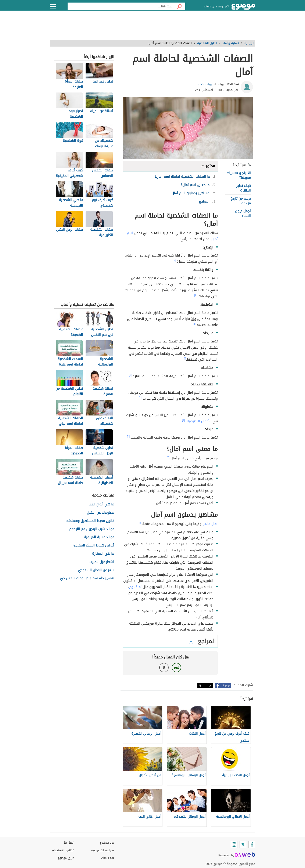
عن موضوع (107, 843)
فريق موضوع (66, 858)
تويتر (210, 685)
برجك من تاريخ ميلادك (241, 201)
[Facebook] (252, 845)
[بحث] (179, 6)
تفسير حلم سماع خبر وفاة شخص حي (87, 578)
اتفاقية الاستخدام (63, 850)
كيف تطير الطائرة (244, 188)
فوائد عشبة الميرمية (99, 537)
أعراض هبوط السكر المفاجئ (93, 546)
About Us (107, 858)
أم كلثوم (135, 587)
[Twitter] (243, 845)
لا (164, 667)
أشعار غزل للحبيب (102, 562)
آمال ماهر (211, 524)
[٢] (130, 375)
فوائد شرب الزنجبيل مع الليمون (92, 529)
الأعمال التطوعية (199, 421)
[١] (175, 261)
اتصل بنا (69, 843)
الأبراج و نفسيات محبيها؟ (239, 175)
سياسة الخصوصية (103, 850)
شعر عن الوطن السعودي (96, 570)
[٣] (168, 457)
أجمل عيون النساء (243, 213)
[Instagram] (234, 845)
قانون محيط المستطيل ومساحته (90, 521)
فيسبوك (226, 685)
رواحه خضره (204, 84)
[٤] (141, 523)
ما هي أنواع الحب (101, 504)
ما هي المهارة (103, 554)
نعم (176, 667)
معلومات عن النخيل (101, 513)
